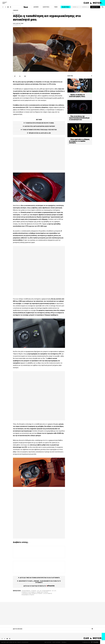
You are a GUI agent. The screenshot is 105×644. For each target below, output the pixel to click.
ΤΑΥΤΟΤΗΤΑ (48, 642)
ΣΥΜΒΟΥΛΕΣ (16, 10)
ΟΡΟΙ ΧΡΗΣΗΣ (56, 642)
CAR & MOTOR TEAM (18, 23)
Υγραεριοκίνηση (26, 591)
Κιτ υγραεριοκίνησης (46, 591)
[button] (5, 3)
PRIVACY (64, 642)
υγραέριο (34, 591)
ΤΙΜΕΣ (56, 7)
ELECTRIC (66, 7)
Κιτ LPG (54, 591)
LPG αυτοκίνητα (48, 593)
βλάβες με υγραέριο (42, 592)
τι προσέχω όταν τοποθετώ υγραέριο (32, 593)
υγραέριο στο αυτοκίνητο (29, 592)
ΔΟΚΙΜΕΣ (36, 7)
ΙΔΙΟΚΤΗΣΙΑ (46, 7)
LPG (38, 591)
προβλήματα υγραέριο (28, 595)
